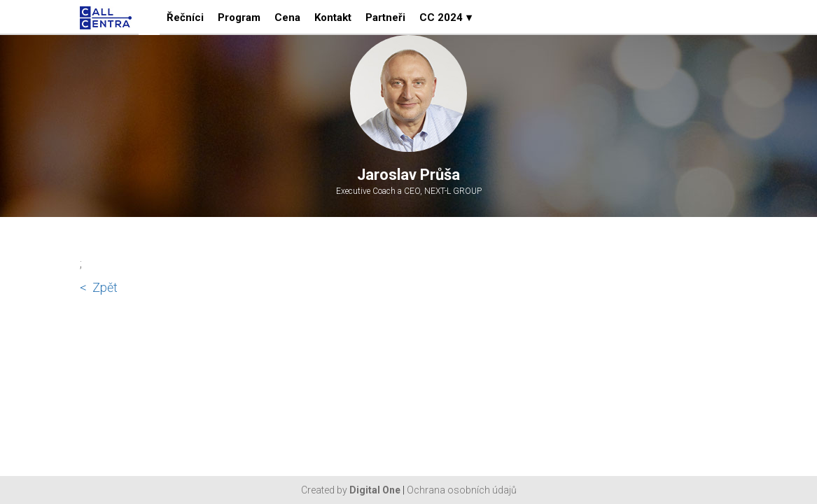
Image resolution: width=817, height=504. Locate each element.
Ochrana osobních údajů (462, 490)
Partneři (385, 17)
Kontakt (333, 17)
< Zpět (99, 287)
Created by (351, 490)
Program (239, 17)
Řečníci (185, 17)
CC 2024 (446, 17)
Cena (287, 17)
